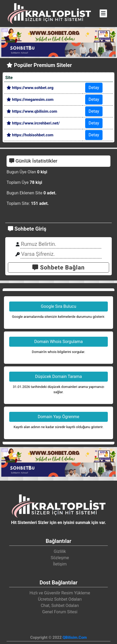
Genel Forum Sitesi (60, 612)
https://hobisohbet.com (30, 135)
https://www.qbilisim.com (32, 111)
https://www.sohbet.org (30, 88)
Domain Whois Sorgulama (58, 342)
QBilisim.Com (75, 637)
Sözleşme (60, 558)
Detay (94, 88)
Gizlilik (60, 551)
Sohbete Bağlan (58, 268)
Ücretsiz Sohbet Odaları (60, 599)
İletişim (60, 564)
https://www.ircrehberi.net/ (33, 123)
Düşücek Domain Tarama (59, 376)
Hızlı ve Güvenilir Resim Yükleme (60, 593)
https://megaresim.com (30, 100)
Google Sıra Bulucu (58, 306)
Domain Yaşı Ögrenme (58, 417)
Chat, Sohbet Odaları (60, 606)
